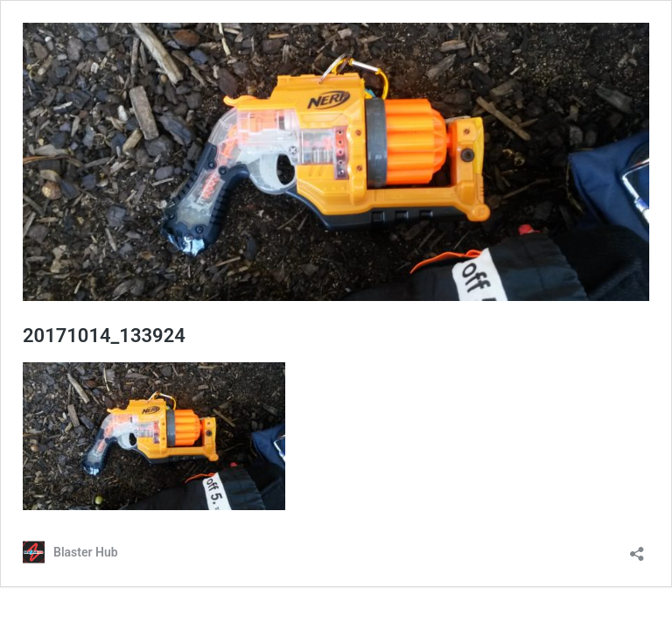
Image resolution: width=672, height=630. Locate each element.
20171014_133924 (104, 336)
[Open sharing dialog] (637, 548)
